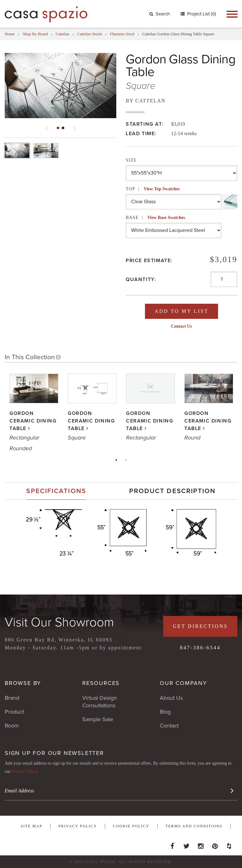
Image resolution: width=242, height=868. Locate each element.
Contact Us (182, 326)
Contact (169, 726)
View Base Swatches (166, 218)
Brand (12, 698)
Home (10, 34)
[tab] (56, 491)
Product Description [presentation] (173, 491)
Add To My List (181, 311)
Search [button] (160, 14)
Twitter (187, 844)
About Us (171, 698)
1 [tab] (116, 460)
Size (131, 160)
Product (14, 712)
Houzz (229, 844)
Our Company (183, 683)
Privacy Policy (24, 771)
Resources (101, 683)
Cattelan (63, 34)
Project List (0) (201, 14)
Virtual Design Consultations (100, 702)
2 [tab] (126, 460)
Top (153, 189)
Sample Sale (98, 719)
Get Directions (200, 626)
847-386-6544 (200, 648)
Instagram (201, 844)
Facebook (172, 844)
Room (12, 726)
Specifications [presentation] (56, 491)
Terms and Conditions (194, 826)
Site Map (31, 826)
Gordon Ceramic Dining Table (33, 421)
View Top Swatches (162, 189)
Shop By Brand (35, 34)
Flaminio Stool (122, 34)
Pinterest (215, 844)
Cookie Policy (131, 826)
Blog (165, 712)
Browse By (23, 683)
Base (155, 218)
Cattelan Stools (90, 34)
